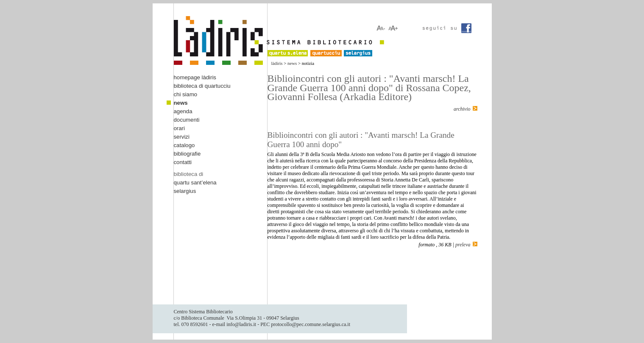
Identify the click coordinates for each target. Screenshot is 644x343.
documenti (187, 120)
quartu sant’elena (195, 183)
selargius (185, 191)
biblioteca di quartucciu (202, 86)
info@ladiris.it (241, 324)
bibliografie (187, 154)
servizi (182, 137)
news (292, 63)
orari (179, 128)
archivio (462, 109)
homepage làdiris (195, 77)
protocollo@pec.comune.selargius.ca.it (311, 324)
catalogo (184, 145)
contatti (183, 162)
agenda (183, 111)
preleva (463, 245)
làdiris (277, 63)
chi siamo (186, 94)
